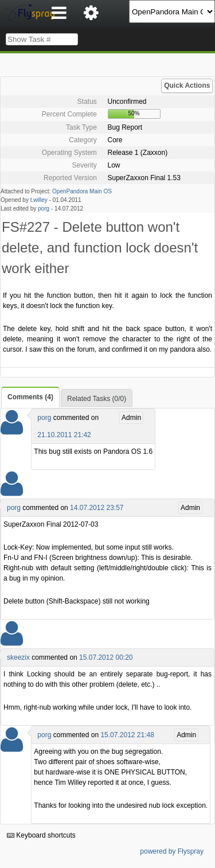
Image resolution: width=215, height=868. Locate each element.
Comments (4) (30, 397)
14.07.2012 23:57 (97, 508)
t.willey (39, 200)
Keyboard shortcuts (41, 835)
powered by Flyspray (172, 851)
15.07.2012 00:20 (106, 657)
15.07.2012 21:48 (127, 735)
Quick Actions (187, 85)
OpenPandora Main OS (82, 191)
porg (44, 209)
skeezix (18, 657)
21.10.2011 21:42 (64, 435)
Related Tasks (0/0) (97, 399)
